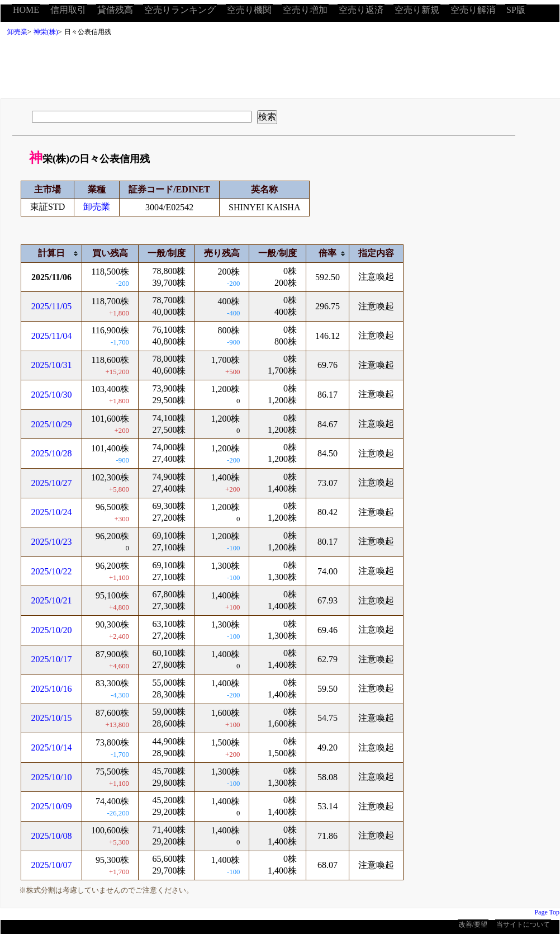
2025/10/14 (52, 747)
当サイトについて (523, 924)
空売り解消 (473, 10)
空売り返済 (361, 10)
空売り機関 (249, 10)
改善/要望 (473, 924)
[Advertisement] (280, 70)
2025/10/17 (52, 659)
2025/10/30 (52, 395)
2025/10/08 (52, 836)
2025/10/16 (52, 689)
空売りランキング (180, 10)
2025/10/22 (52, 571)
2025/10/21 (52, 600)
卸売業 (17, 32)
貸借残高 (115, 10)
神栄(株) (46, 32)
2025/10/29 (52, 424)
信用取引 (68, 10)
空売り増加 (305, 10)
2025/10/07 (52, 865)
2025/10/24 (52, 512)
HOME (26, 10)
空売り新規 (417, 10)
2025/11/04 (51, 336)
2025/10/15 (52, 718)
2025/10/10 (52, 777)
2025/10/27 (52, 483)
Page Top (547, 912)
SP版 (516, 10)
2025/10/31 (52, 365)
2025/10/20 (52, 630)
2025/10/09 (52, 806)
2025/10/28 (52, 453)
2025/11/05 (51, 306)
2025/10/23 (52, 542)
